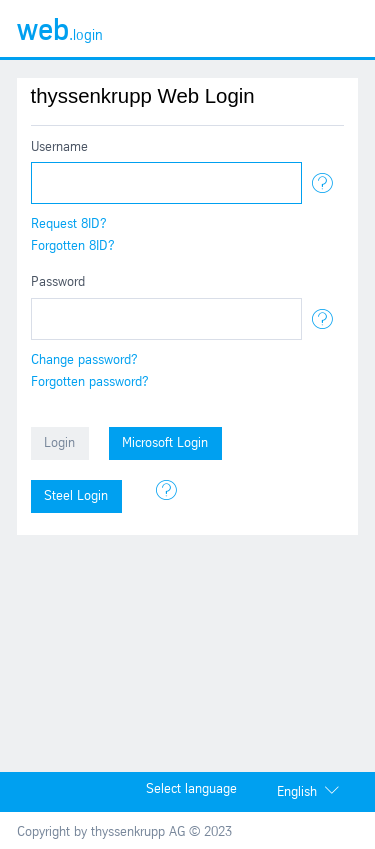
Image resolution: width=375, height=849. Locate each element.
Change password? (84, 360)
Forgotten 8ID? (73, 246)
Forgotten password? (90, 382)
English (297, 792)
